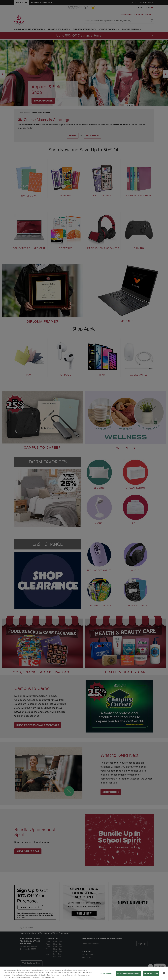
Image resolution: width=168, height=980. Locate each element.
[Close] (164, 973)
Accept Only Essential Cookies (128, 973)
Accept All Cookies (151, 973)
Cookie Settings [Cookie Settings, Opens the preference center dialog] (106, 973)
